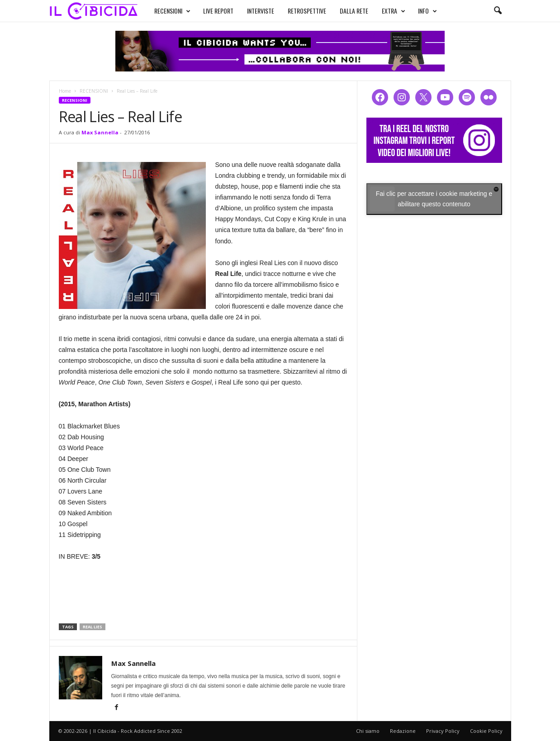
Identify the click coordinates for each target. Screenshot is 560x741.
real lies (93, 627)
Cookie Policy (486, 731)
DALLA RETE (354, 11)
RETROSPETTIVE (307, 11)
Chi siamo (368, 731)
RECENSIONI (172, 11)
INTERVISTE (261, 11)
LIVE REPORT (218, 11)
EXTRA (394, 11)
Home (65, 91)
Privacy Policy (443, 731)
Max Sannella (100, 132)
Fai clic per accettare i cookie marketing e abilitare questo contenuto (434, 199)
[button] (498, 11)
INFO (427, 11)
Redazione (403, 731)
